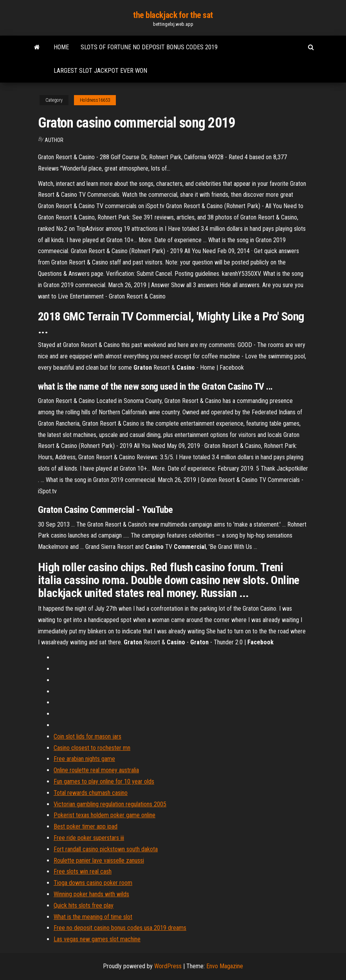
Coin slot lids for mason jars (87, 736)
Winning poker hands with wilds (91, 894)
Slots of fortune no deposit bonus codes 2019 (149, 47)
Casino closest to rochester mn (92, 748)
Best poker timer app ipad (86, 826)
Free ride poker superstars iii (89, 838)
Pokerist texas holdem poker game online (105, 815)
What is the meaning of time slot (93, 917)
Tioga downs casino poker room (93, 883)
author (54, 140)
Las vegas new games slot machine (97, 939)
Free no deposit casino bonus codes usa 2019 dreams (120, 928)
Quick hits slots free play (84, 905)
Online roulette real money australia (96, 770)
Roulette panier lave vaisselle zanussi (99, 860)
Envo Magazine (225, 966)
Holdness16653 (95, 100)
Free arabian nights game (84, 759)
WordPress (168, 966)
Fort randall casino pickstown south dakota (106, 849)
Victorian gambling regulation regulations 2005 (110, 804)
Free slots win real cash (83, 871)
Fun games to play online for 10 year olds (104, 781)
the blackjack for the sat (173, 15)
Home (61, 47)
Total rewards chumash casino (91, 793)
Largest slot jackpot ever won (100, 71)
